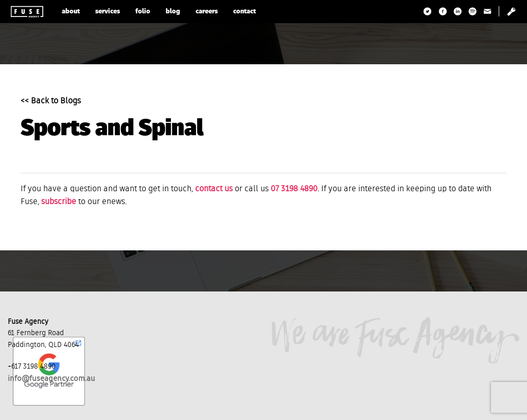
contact (244, 12)
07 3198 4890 (294, 189)
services (108, 12)
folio (143, 12)
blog (173, 12)
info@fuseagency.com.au (51, 379)
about (71, 12)
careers (207, 12)
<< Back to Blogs (51, 101)
